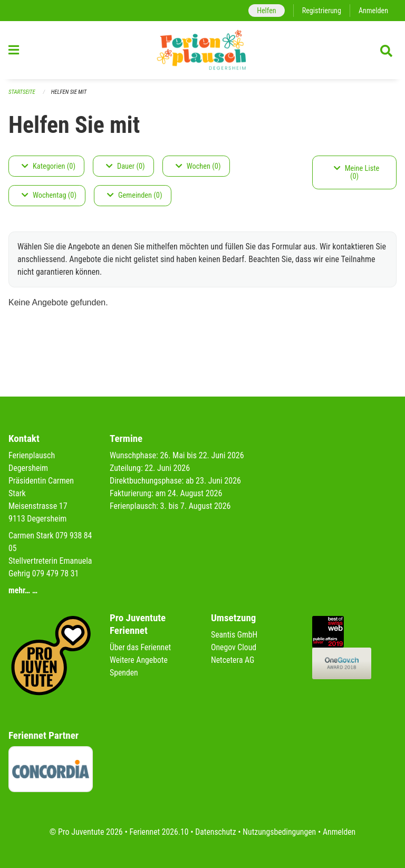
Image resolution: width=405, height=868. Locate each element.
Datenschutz (215, 832)
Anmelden (373, 10)
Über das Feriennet (141, 647)
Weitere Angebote (139, 660)
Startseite (22, 95)
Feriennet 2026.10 (158, 832)
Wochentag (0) (49, 199)
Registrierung (321, 10)
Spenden (124, 673)
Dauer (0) (126, 169)
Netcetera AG (233, 660)
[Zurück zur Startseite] (202, 52)
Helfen (265, 10)
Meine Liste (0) (357, 175)
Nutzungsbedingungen (280, 832)
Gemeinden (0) (134, 199)
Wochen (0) (198, 169)
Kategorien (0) (49, 169)
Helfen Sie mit (70, 95)
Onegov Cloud (234, 647)
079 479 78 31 (56, 573)
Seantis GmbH (235, 635)
